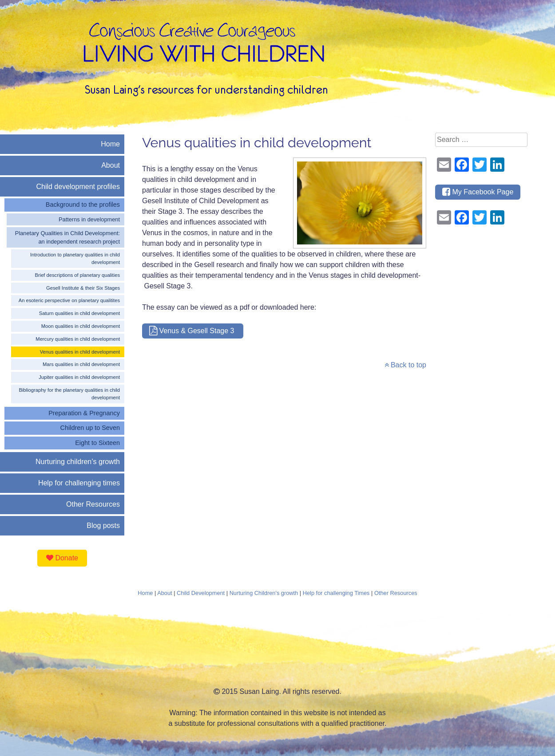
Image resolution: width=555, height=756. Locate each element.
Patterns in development (89, 219)
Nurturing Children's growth (264, 593)
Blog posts (103, 526)
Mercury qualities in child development (78, 339)
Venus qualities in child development (80, 352)
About (111, 165)
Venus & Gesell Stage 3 (193, 331)
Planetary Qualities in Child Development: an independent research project (67, 237)
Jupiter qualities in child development (79, 377)
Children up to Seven (90, 428)
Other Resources (93, 504)
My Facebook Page (478, 192)
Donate (62, 558)
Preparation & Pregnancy (84, 413)
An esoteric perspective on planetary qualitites (69, 300)
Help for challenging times (79, 483)
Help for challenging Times (336, 593)
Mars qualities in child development (81, 364)
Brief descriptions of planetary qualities (77, 275)
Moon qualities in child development (81, 326)
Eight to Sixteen (97, 443)
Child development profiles (78, 187)
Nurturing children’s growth (78, 462)
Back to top (406, 365)
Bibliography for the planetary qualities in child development (69, 394)
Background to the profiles (83, 205)
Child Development (201, 593)
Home (110, 144)
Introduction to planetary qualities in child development (75, 258)
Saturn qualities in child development (79, 313)
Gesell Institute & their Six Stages (83, 288)
